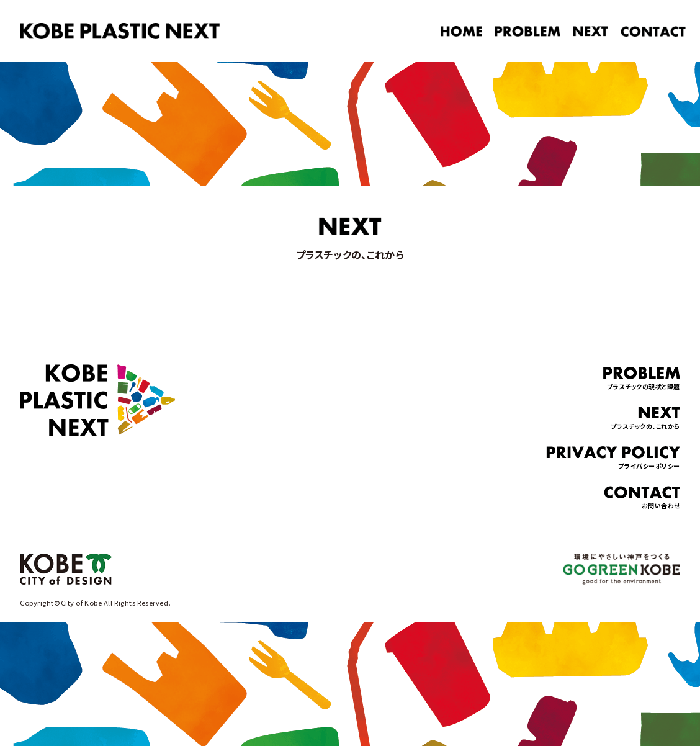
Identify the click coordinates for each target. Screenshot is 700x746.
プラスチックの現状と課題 (642, 379)
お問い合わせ (642, 498)
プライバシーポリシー (613, 458)
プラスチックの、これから (645, 419)
